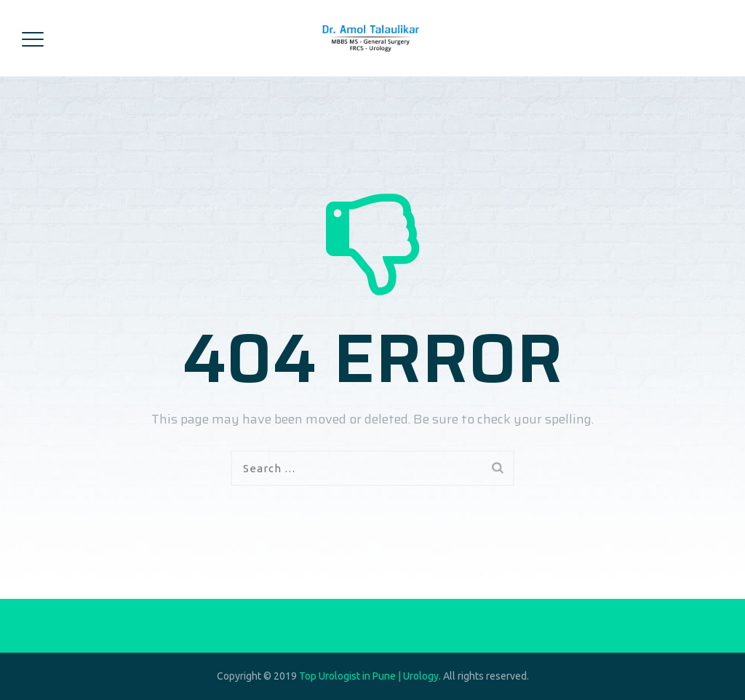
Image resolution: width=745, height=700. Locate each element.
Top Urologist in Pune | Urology (369, 676)
